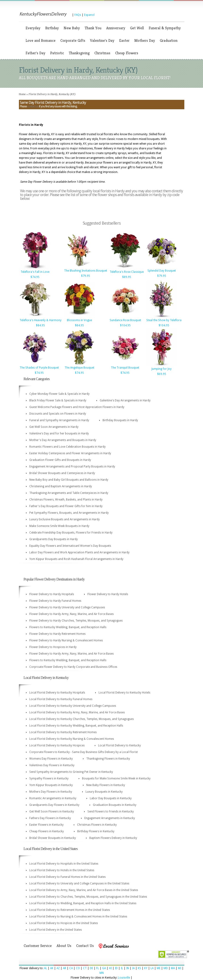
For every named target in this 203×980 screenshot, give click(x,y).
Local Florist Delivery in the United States (56, 930)
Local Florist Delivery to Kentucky (119, 745)
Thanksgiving (79, 53)
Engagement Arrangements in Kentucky (110, 818)
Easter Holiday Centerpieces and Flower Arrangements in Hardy (70, 453)
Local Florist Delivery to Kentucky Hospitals (57, 693)
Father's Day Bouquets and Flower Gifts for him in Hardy (66, 506)
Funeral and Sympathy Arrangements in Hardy (59, 420)
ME (159, 968)
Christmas (102, 53)
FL (98, 968)
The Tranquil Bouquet (125, 368)
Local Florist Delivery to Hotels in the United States (62, 870)
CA (71, 968)
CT (85, 968)
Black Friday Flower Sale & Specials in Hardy (58, 400)
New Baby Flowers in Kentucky (106, 785)
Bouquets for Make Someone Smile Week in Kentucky (116, 778)
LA (152, 968)
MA (173, 968)
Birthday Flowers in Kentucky (96, 831)
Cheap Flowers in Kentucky (47, 831)
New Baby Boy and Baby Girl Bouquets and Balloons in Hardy (69, 480)
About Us (64, 946)
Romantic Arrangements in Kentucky (53, 798)
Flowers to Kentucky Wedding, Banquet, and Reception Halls (68, 627)
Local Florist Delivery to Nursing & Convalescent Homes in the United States (78, 917)
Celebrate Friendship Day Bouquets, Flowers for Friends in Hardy (71, 533)
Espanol (89, 15)
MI (180, 968)
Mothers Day (145, 40)
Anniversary (116, 28)
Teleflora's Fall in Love (35, 272)
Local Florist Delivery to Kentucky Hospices (57, 745)
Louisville (124, 978)
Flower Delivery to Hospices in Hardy (53, 647)
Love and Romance (41, 40)
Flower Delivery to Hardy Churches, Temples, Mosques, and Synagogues (76, 621)
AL (45, 968)
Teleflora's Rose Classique (127, 272)
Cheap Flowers (127, 53)
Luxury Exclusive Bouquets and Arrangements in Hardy (65, 519)
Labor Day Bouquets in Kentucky (111, 798)
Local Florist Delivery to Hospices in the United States (64, 923)
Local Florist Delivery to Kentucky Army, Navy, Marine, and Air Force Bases (77, 712)
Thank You (93, 28)
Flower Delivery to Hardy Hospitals (52, 594)
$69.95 (162, 374)
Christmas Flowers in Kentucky (97, 825)
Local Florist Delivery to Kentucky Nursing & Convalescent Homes (72, 739)
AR (65, 968)
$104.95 (125, 325)
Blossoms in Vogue (79, 320)
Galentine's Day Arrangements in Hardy (125, 400)
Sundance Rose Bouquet (125, 320)
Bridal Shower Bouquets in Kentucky (53, 838)
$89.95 (127, 277)
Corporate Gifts (73, 40)
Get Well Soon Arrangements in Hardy (54, 427)
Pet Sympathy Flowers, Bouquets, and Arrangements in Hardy (69, 513)
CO (78, 968)
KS (139, 968)
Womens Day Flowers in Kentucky (51, 759)
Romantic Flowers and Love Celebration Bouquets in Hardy (67, 447)
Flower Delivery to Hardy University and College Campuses (67, 607)
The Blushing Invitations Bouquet (86, 271)
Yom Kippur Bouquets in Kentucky (51, 785)
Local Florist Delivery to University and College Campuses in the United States (79, 883)
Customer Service (38, 946)
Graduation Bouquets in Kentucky (115, 805)
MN (102, 973)
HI (110, 968)
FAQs (78, 15)
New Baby (72, 28)
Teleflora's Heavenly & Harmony (41, 320)
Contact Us (85, 946)
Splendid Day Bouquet (162, 271)
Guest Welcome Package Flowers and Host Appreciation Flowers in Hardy (77, 407)
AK (52, 968)
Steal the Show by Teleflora (164, 320)
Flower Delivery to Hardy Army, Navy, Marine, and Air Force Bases (71, 614)
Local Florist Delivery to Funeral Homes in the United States (67, 877)
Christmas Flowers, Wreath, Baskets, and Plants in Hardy (66, 500)
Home (22, 94)
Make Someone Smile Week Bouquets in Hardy (59, 526)
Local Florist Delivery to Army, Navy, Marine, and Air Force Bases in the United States (84, 890)
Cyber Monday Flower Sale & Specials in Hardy (59, 394)
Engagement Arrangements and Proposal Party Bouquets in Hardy (72, 467)
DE (91, 968)
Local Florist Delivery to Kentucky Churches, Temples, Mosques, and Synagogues (82, 719)
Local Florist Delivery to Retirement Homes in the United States (70, 910)
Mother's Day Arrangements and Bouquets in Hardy (63, 440)
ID (116, 968)
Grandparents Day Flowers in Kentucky (54, 805)
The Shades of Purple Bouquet (39, 368)
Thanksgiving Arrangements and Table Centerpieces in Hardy (69, 493)
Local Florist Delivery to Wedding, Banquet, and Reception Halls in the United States (83, 903)
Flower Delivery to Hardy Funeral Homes (55, 601)
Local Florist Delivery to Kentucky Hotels (124, 693)
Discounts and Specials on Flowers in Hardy (58, 414)
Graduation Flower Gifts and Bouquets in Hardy (60, 460)
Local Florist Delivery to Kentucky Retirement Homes (63, 732)
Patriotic (57, 53)
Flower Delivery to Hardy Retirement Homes (57, 634)
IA (133, 968)
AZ (58, 968)
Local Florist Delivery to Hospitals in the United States (64, 864)
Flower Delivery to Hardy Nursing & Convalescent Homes (66, 640)
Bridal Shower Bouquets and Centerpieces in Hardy (62, 473)
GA (104, 968)
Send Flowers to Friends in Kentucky (111, 812)
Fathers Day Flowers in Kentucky (50, 818)
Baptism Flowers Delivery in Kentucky (113, 838)
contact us (33, 106)
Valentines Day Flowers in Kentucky (52, 765)
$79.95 (86, 276)
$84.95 (40, 325)
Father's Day (35, 53)
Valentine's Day (102, 40)
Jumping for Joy (162, 369)
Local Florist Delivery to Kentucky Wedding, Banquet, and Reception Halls (76, 726)
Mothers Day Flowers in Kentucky (51, 792)
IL (122, 968)
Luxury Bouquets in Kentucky (104, 792)
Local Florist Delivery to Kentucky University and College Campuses (73, 706)
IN (128, 968)
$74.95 (35, 277)
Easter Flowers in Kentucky (46, 825)
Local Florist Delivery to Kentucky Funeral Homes (61, 699)
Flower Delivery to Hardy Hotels (108, 594)
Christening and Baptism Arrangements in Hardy (61, 486)
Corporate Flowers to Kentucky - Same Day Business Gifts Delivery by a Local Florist (84, 752)
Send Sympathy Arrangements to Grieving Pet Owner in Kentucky (71, 772)
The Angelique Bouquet (79, 368)
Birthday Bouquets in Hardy (120, 420)
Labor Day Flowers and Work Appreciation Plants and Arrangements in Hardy (79, 552)
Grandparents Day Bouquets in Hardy (54, 539)
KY (146, 968)
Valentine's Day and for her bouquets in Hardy (59, 433)
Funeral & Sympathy (165, 28)
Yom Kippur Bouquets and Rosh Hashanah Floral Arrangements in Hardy (76, 559)
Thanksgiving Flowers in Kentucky (108, 759)
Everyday (33, 28)
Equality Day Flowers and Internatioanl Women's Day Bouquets (70, 546)
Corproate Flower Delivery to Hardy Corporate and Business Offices (73, 667)
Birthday (52, 28)
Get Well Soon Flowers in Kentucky (52, 812)
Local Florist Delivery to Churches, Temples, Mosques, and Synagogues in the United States (88, 897)
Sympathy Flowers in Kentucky (49, 778)
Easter (124, 40)
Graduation (169, 40)
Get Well (137, 28)
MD (166, 968)
